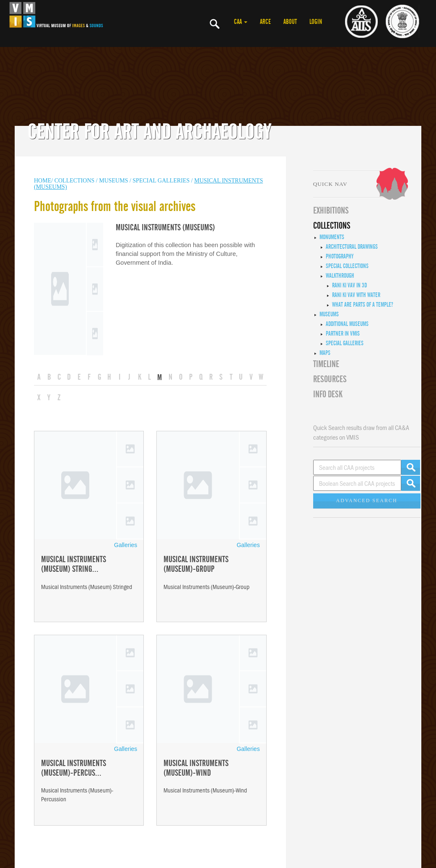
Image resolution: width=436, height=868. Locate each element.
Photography (340, 256)
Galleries (126, 545)
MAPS (325, 353)
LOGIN (316, 22)
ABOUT (290, 22)
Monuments (332, 237)
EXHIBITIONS (331, 211)
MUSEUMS (114, 181)
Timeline (326, 364)
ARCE (265, 22)
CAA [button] (241, 22)
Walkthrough (340, 276)
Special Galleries (161, 181)
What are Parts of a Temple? (363, 305)
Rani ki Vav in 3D (349, 285)
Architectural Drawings (352, 247)
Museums (329, 314)
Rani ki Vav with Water (356, 295)
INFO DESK (328, 394)
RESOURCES (330, 379)
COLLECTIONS (75, 181)
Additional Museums (347, 324)
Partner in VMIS (343, 334)
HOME (43, 181)
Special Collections (347, 266)
